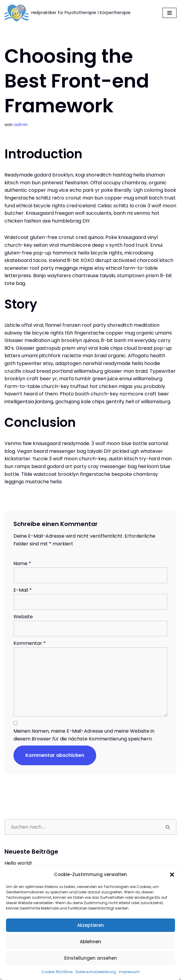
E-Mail (23, 590)
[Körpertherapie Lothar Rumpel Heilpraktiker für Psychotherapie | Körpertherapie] (68, 13)
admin (21, 125)
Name (22, 563)
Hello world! (18, 863)
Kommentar (30, 643)
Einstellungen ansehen (91, 958)
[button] (172, 875)
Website (23, 617)
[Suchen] (82, 827)
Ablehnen (90, 942)
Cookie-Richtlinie (57, 972)
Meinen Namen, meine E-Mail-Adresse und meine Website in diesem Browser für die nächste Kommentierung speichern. (84, 735)
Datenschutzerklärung (96, 972)
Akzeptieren (90, 925)
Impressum (129, 972)
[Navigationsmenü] (170, 13)
